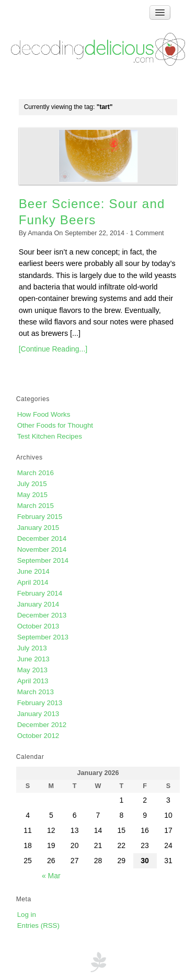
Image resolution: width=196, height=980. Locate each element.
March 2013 (36, 692)
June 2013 (33, 659)
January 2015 (38, 528)
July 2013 (32, 648)
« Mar (51, 876)
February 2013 (40, 703)
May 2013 (32, 670)
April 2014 (33, 582)
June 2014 (33, 571)
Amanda (40, 233)
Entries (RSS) (38, 925)
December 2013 (42, 615)
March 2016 (36, 473)
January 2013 (38, 714)
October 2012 (38, 736)
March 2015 (36, 506)
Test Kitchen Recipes (50, 436)
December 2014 (42, 539)
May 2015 (32, 495)
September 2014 (43, 560)
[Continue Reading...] (53, 349)
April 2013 (33, 681)
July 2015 (32, 484)
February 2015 (40, 517)
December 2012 (42, 725)
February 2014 (40, 593)
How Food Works (44, 414)
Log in (27, 915)
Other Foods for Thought (55, 425)
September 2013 (43, 637)
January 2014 (38, 604)
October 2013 (38, 626)
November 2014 (42, 549)
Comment (147, 233)
